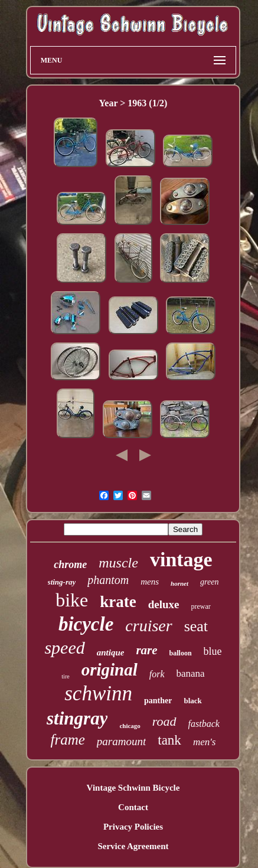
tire (65, 676)
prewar (201, 606)
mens (150, 582)
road (164, 721)
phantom (108, 580)
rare (146, 650)
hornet (179, 583)
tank (169, 740)
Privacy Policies (133, 827)
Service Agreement (133, 846)
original (110, 670)
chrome (70, 564)
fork (157, 674)
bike (72, 600)
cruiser (148, 626)
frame (68, 740)
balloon (181, 653)
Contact (133, 807)
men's (205, 742)
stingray (77, 718)
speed (64, 647)
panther (158, 701)
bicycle (86, 624)
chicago (130, 726)
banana (191, 673)
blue (213, 651)
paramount (121, 741)
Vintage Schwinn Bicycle (133, 788)
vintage (181, 559)
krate (118, 602)
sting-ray (62, 582)
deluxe (164, 604)
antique (111, 652)
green (209, 582)
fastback (204, 724)
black (192, 701)
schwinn (98, 694)
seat (196, 626)
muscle (118, 563)
